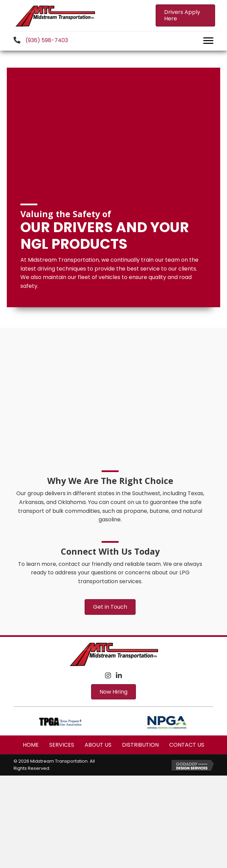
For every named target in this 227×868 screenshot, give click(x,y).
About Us (98, 745)
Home (31, 745)
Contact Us (187, 745)
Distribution (140, 745)
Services (62, 745)
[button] (185, 15)
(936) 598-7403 (47, 40)
